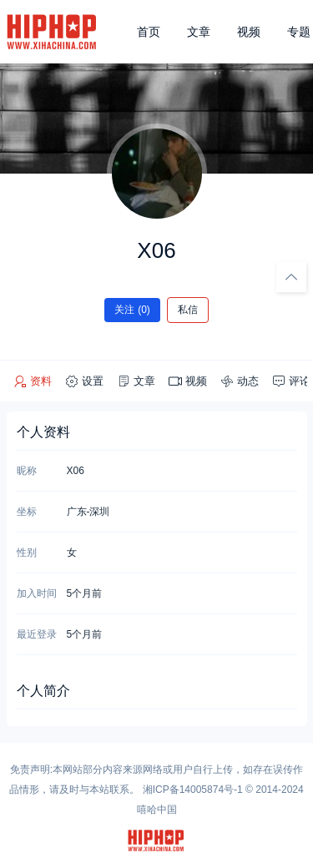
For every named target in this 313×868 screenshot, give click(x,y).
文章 (199, 32)
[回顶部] (291, 277)
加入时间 (37, 593)
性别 (27, 553)
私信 (188, 310)
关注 (132, 310)
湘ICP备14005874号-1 (193, 790)
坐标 (27, 512)
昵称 (27, 471)
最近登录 (37, 634)
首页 (149, 32)
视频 (249, 32)
